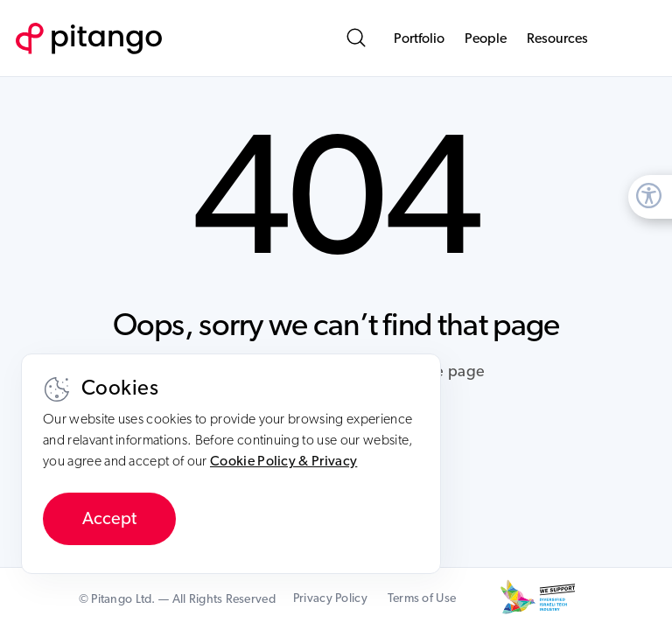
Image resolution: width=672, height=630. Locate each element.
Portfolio (419, 38)
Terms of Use (422, 598)
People (486, 38)
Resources (557, 38)
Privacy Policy (330, 598)
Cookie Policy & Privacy (283, 461)
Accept (109, 519)
